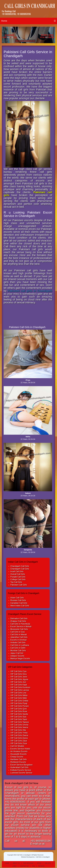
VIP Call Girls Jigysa (19, 679)
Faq (33, 866)
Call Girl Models (17, 746)
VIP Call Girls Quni (19, 709)
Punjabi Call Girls (18, 577)
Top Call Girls (16, 582)
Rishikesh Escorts (18, 762)
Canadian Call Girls (19, 603)
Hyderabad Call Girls (19, 767)
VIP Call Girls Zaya (19, 741)
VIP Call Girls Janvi (19, 677)
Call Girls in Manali (19, 635)
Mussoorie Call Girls (19, 629)
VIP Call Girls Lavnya (20, 690)
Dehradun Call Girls (19, 619)
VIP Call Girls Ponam (20, 706)
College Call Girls (18, 579)
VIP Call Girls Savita (19, 714)
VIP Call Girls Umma (19, 725)
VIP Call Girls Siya (18, 717)
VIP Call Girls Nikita (19, 695)
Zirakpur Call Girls (18, 621)
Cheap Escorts (17, 757)
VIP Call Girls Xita (18, 730)
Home (4, 21)
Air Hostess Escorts (19, 751)
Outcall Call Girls (18, 574)
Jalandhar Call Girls (19, 637)
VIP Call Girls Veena (19, 727)
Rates (39, 863)
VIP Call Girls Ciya (18, 671)
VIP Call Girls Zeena (19, 735)
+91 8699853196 (9, 14)
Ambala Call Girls (18, 643)
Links (14, 866)
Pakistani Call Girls (19, 585)
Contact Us (24, 866)
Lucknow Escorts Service (21, 773)
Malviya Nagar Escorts (20, 659)
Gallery (48, 863)
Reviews (41, 866)
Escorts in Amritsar (19, 640)
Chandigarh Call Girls (20, 566)
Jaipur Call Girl (17, 653)
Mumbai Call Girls (18, 651)
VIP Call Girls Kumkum (20, 687)
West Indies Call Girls (20, 606)
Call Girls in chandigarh (43, 857)
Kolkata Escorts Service (21, 770)
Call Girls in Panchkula (20, 624)
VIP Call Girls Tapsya (20, 722)
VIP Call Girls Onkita (19, 701)
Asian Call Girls (17, 598)
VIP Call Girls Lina (18, 693)
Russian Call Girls (18, 600)
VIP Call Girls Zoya (19, 743)
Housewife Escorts (19, 754)
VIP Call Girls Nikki (19, 698)
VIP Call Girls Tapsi (19, 719)
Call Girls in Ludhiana (20, 645)
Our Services (28, 863)
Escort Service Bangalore (21, 765)
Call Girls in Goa (17, 632)
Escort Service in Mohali (21, 627)
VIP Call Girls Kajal (19, 685)
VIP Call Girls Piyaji (19, 703)
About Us (16, 863)
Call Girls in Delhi (18, 648)
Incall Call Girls (17, 571)
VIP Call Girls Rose (19, 711)
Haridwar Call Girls (19, 759)
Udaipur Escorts (17, 656)
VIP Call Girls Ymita (19, 733)
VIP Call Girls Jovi (18, 682)
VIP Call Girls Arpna (19, 738)
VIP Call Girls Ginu (19, 674)
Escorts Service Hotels (20, 749)
